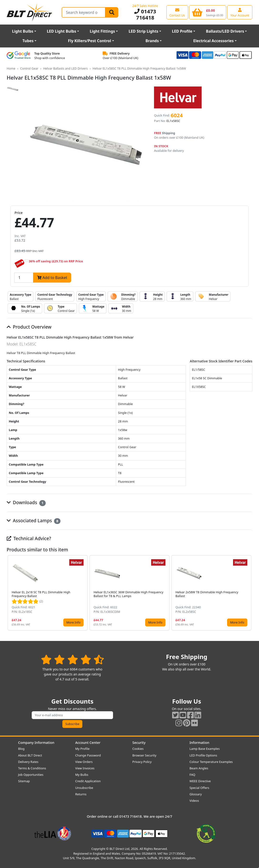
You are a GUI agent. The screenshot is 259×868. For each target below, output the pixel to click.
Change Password (88, 755)
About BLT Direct (30, 755)
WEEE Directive (200, 781)
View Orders (84, 762)
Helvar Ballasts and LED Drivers (65, 68)
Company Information (36, 743)
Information (199, 743)
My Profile (82, 749)
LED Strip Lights (143, 31)
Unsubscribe (84, 788)
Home (11, 68)
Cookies (138, 749)
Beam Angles (199, 768)
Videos (194, 801)
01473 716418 (145, 15)
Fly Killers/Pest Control (90, 41)
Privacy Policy (142, 762)
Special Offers (199, 788)
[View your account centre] (240, 12)
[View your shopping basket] (208, 12)
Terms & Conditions (32, 768)
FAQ (192, 775)
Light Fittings (102, 31)
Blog (21, 749)
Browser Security (144, 755)
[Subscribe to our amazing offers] (72, 715)
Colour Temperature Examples (211, 762)
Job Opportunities (31, 775)
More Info (73, 622)
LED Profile (182, 31)
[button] (249, 593)
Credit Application (88, 781)
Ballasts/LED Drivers (225, 31)
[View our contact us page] (177, 12)
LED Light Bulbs (62, 31)
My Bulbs (82, 775)
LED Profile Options (203, 755)
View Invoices (85, 768)
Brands (152, 41)
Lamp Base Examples (205, 749)
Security (139, 743)
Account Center (88, 743)
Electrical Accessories (214, 41)
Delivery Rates (28, 762)
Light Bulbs (22, 31)
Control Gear (29, 68)
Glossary (196, 794)
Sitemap (24, 781)
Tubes (28, 41)
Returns (81, 794)
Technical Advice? (29, 538)
